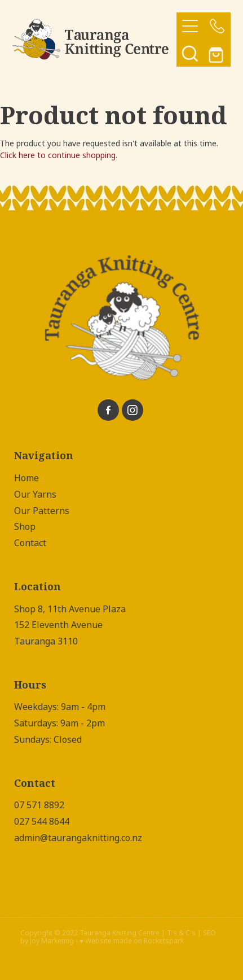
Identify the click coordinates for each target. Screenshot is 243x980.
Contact (30, 543)
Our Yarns (35, 495)
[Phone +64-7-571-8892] (217, 26)
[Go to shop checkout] (217, 53)
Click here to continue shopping (58, 155)
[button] (190, 53)
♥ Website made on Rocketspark (132, 941)
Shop (25, 527)
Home (26, 478)
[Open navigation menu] (190, 26)
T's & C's (181, 933)
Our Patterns (42, 511)
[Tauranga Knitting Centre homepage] (95, 39)
